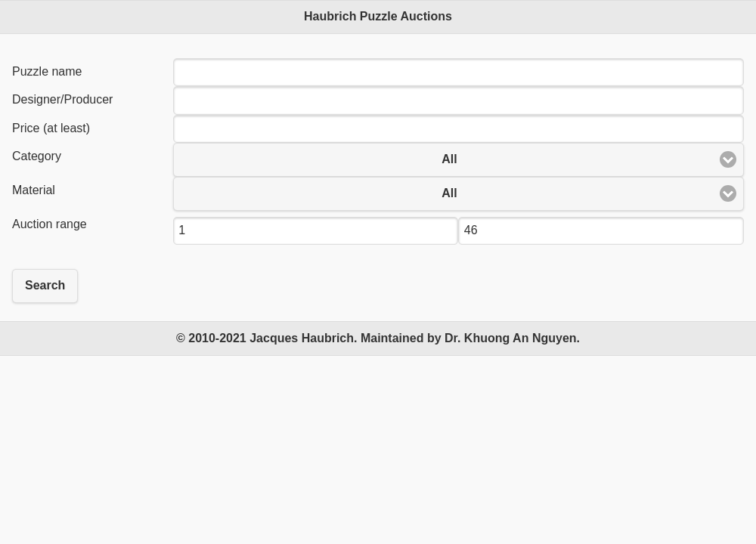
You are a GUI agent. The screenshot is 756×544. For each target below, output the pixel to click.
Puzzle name (47, 71)
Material (34, 190)
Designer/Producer (62, 99)
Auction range (50, 224)
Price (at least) (51, 128)
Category (37, 156)
